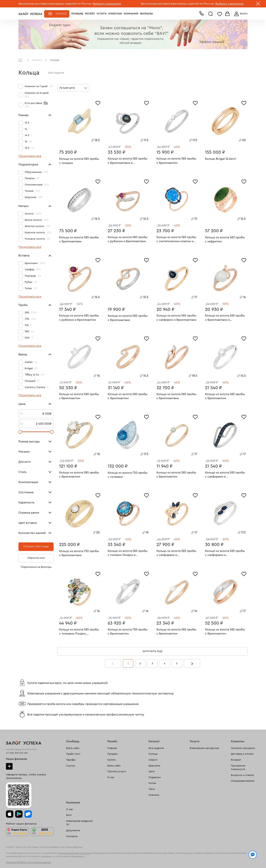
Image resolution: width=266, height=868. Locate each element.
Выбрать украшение (107, 4)
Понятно (232, 859)
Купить (111, 760)
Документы (73, 830)
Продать (112, 754)
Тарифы (71, 760)
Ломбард (77, 14)
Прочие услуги (117, 771)
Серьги (153, 760)
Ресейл (90, 14)
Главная (21, 60)
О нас (111, 777)
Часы (152, 789)
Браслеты (154, 766)
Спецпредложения (243, 781)
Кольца (153, 754)
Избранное (220, 14)
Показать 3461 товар (36, 546)
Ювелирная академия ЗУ (79, 823)
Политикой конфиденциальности (185, 857)
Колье (152, 783)
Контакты (72, 836)
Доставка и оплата (242, 754)
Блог (69, 815)
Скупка (70, 766)
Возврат (236, 760)
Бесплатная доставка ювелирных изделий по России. (55, 4)
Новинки (154, 795)
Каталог (62, 14)
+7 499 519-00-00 (17, 753)
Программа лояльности (238, 768)
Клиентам (115, 14)
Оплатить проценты (243, 748)
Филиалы (146, 14)
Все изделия (156, 748)
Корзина (227, 14)
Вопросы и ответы (242, 775)
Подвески (155, 777)
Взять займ (73, 748)
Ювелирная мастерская (204, 748)
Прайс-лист (73, 754)
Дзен (9, 766)
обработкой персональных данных (47, 861)
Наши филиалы (17, 759)
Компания (131, 14)
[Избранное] (98, 103)
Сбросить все (36, 558)
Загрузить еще (152, 651)
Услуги (102, 14)
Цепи (152, 771)
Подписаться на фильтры (36, 567)
